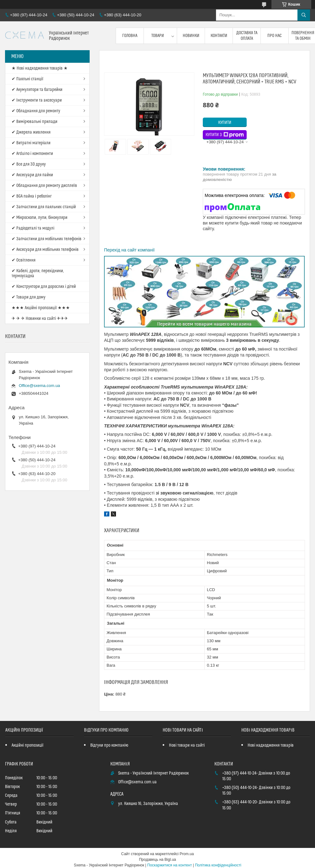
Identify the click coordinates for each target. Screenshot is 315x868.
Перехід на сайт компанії (129, 250)
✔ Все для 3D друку (29, 164)
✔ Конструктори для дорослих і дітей (44, 287)
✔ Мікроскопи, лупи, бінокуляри (39, 218)
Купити (225, 123)
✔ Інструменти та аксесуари (37, 100)
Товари (158, 36)
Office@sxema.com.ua (39, 386)
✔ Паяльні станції (27, 79)
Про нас (275, 36)
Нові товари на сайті (187, 745)
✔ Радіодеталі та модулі (33, 228)
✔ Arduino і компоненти (32, 154)
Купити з (225, 135)
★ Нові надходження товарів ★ (40, 68)
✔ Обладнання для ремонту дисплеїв (44, 186)
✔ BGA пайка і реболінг (32, 196)
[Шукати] (304, 15)
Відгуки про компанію (109, 745)
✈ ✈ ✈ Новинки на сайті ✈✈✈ (40, 319)
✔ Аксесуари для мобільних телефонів (45, 250)
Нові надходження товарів (271, 745)
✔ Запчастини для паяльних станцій (44, 207)
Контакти (219, 36)
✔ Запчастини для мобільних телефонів (47, 239)
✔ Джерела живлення (31, 132)
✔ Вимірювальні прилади (34, 122)
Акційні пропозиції (28, 745)
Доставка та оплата (247, 36)
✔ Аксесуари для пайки (32, 175)
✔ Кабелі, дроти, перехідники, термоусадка (38, 273)
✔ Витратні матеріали (31, 143)
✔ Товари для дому (29, 297)
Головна (130, 36)
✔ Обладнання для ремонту (36, 111)
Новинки (191, 36)
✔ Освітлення (24, 260)
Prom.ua (187, 854)
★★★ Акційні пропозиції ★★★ (41, 308)
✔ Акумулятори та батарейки (37, 90)
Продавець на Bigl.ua (157, 860)
